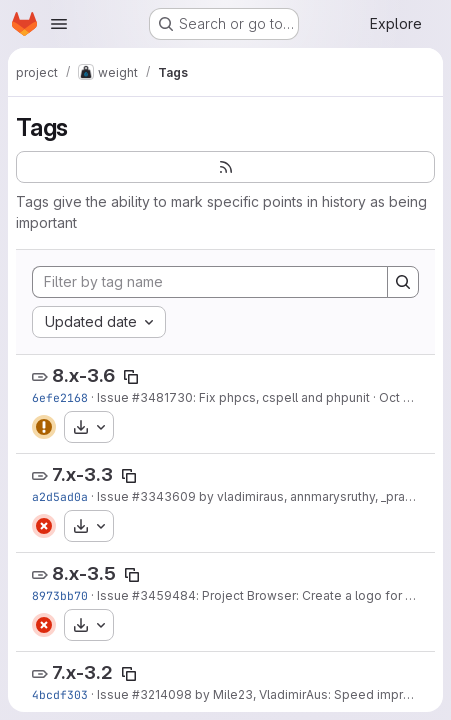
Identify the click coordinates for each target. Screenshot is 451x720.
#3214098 (162, 694)
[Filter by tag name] (210, 282)
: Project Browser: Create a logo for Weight (321, 595)
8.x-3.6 (83, 375)
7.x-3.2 (82, 672)
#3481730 (162, 397)
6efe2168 (60, 397)
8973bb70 (60, 595)
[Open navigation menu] (59, 24)
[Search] (403, 282)
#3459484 (164, 595)
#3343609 (164, 496)
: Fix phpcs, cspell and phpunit (281, 397)
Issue (114, 397)
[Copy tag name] (131, 377)
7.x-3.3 (82, 474)
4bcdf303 (60, 694)
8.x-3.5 (84, 573)
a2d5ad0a (60, 496)
